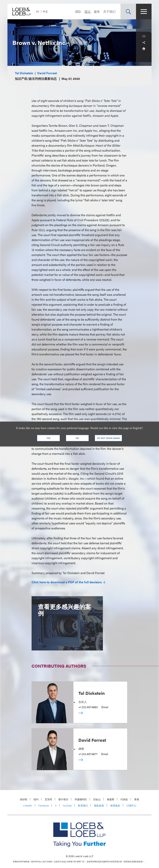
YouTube (67, 805)
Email (105, 707)
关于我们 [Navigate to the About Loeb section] (109, 11)
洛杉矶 (24, 799)
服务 (97, 11)
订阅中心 (131, 805)
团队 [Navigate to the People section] (78, 11)
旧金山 (97, 799)
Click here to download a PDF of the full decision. (67, 582)
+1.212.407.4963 (88, 707)
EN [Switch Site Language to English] (37, 11)
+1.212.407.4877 (88, 754)
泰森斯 (111, 799)
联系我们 (83, 805)
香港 (137, 799)
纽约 (36, 799)
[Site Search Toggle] (128, 11)
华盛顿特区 (81, 799)
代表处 (124, 799)
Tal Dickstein (24, 73)
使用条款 (115, 805)
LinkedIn (27, 805)
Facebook (44, 805)
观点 (88, 11)
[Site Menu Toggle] (144, 11)
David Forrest (47, 73)
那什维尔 (63, 799)
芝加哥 (48, 799)
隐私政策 (99, 805)
